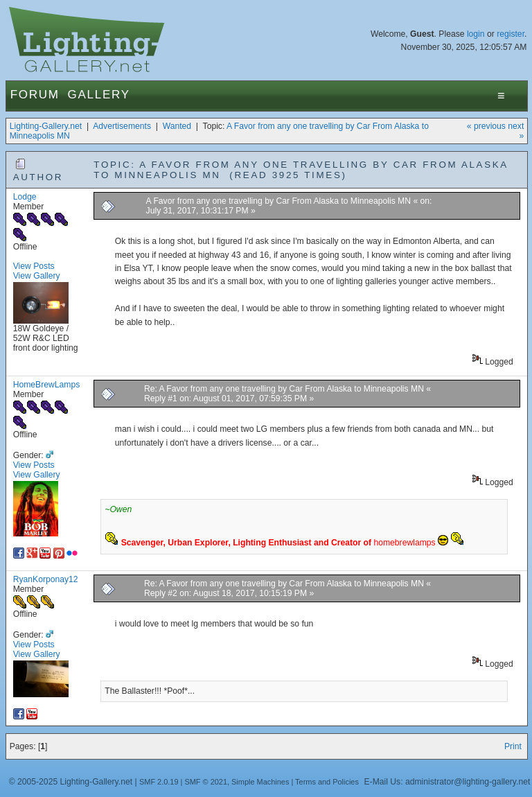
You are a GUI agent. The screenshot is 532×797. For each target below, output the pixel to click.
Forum (35, 95)
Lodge (25, 197)
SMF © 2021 (206, 782)
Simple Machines (260, 782)
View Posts (34, 266)
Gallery (99, 95)
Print (513, 746)
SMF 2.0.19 (159, 782)
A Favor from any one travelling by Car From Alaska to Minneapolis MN (280, 201)
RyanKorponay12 (46, 579)
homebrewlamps (404, 543)
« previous (486, 126)
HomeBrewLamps (47, 385)
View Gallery (37, 276)
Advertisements (122, 126)
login (476, 34)
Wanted (177, 126)
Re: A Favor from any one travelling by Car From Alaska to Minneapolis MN (285, 389)
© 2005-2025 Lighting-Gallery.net (71, 782)
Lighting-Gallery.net (46, 126)
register (511, 34)
